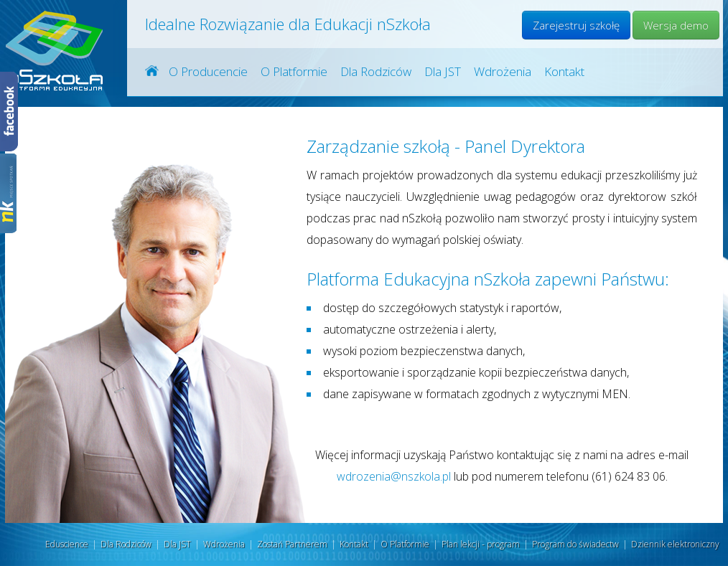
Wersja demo (676, 25)
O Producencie (208, 71)
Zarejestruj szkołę (576, 25)
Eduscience (67, 544)
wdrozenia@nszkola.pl (394, 476)
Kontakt (564, 71)
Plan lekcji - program (481, 544)
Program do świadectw (575, 544)
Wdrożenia (503, 71)
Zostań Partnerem (292, 544)
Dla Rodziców (376, 71)
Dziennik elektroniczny (675, 544)
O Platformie (294, 71)
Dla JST (443, 71)
